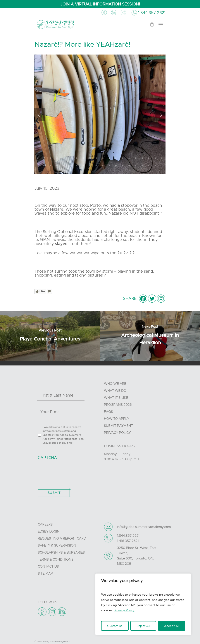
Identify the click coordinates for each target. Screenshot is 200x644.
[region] (143, 604)
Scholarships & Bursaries (61, 552)
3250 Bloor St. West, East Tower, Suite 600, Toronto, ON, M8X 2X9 (137, 556)
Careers (45, 524)
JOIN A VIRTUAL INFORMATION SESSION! (100, 4)
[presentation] (71, 472)
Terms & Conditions (56, 559)
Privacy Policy (124, 610)
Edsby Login (49, 531)
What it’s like (116, 398)
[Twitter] (152, 299)
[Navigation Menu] (161, 25)
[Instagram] (161, 299)
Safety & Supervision (57, 545)
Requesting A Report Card (62, 538)
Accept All (172, 626)
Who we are (115, 384)
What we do (115, 391)
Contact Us (48, 566)
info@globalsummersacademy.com (144, 527)
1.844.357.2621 (152, 13)
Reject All (143, 626)
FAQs (108, 412)
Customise (115, 626)
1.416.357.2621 (128, 541)
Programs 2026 (118, 405)
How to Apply (117, 419)
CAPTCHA (47, 458)
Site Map (45, 573)
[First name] (60, 395)
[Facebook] (143, 299)
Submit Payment (118, 426)
